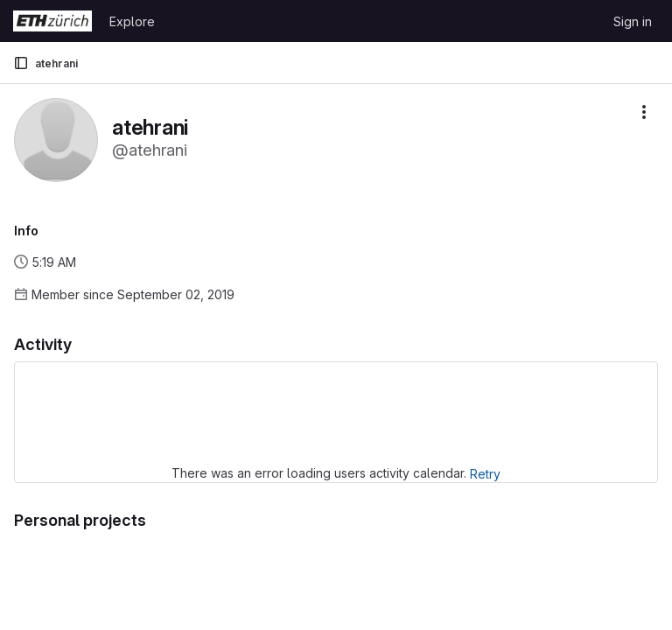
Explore (132, 21)
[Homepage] (52, 21)
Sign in (633, 21)
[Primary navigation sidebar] (21, 63)
